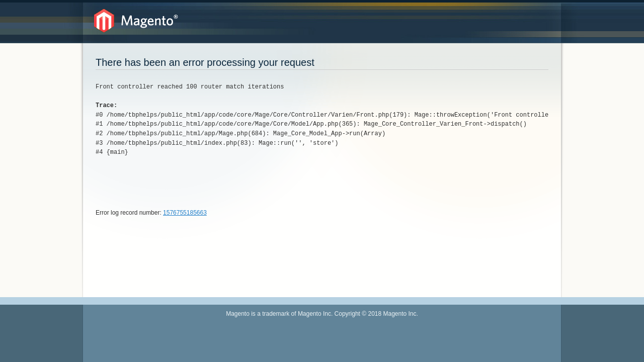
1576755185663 (185, 213)
